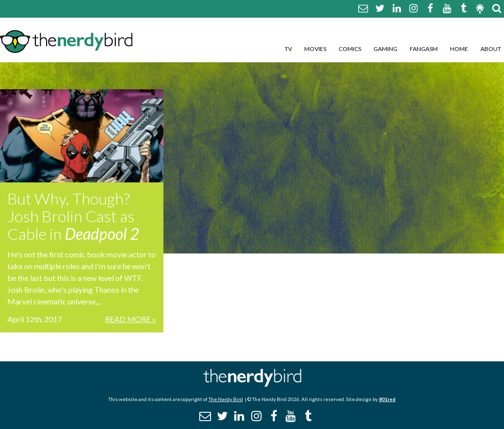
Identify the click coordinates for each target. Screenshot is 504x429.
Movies (315, 49)
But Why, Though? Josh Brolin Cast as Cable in (73, 216)
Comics (350, 49)
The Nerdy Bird (226, 399)
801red (387, 399)
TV (288, 49)
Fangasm (424, 49)
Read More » (131, 319)
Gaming (385, 49)
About (491, 49)
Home (459, 49)
